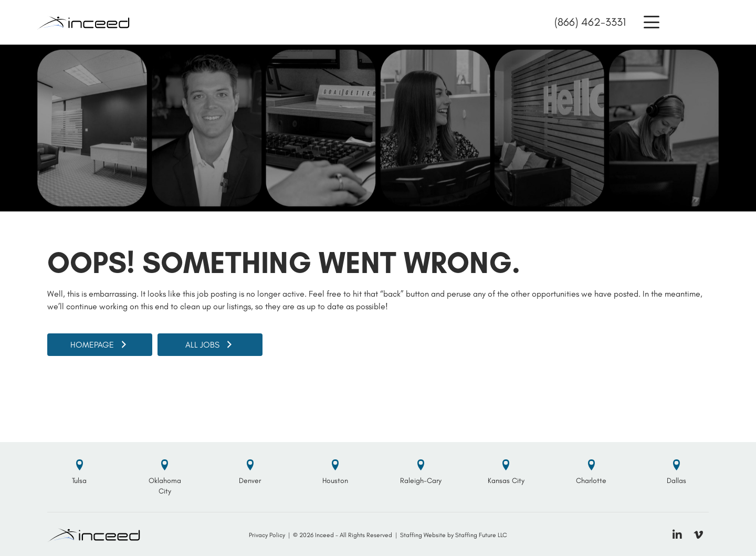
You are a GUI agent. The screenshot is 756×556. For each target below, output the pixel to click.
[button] (652, 22)
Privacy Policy (267, 535)
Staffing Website (423, 535)
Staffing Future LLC (481, 535)
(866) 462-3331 (590, 22)
